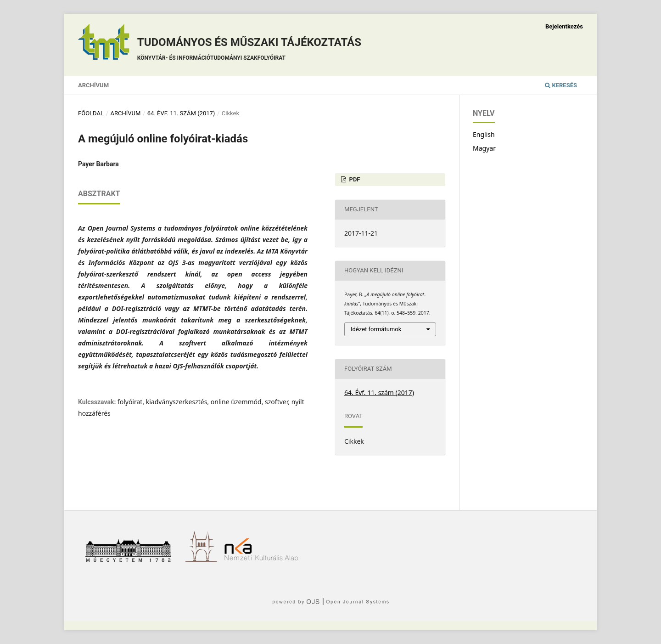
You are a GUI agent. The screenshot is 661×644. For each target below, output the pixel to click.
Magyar (484, 148)
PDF (354, 179)
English (484, 134)
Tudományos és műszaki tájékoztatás (249, 50)
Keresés (561, 85)
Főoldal (91, 113)
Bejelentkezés (564, 26)
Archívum (93, 85)
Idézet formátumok (376, 329)
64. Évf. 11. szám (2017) (181, 113)
